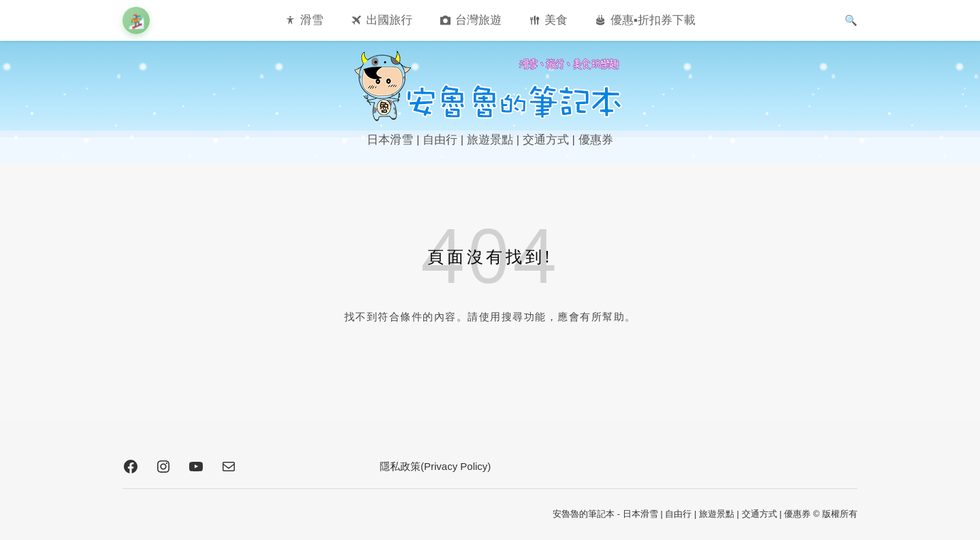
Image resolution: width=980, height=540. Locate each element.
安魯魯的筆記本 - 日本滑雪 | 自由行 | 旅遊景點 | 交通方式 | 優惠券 (682, 514)
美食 (556, 20)
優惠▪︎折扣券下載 (653, 20)
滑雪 (312, 20)
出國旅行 (389, 20)
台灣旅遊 (478, 20)
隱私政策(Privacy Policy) (435, 466)
